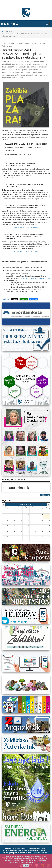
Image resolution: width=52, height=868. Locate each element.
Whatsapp (24, 299)
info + (40, 863)
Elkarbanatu (6, 299)
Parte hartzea (7, 46)
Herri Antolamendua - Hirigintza (26, 44)
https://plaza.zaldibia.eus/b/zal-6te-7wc (37, 278)
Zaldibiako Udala (10, 4)
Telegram (34, 299)
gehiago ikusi (45, 495)
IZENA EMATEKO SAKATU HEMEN (26, 228)
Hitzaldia (43, 44)
